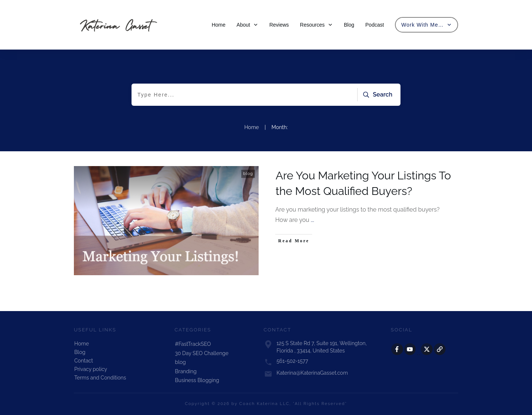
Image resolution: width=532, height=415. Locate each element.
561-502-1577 (292, 361)
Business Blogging (197, 380)
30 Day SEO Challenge (202, 353)
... (312, 220)
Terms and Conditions (100, 378)
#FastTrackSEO (193, 344)
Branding (186, 371)
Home (82, 344)
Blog (80, 352)
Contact (84, 361)
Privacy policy (91, 369)
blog (248, 174)
